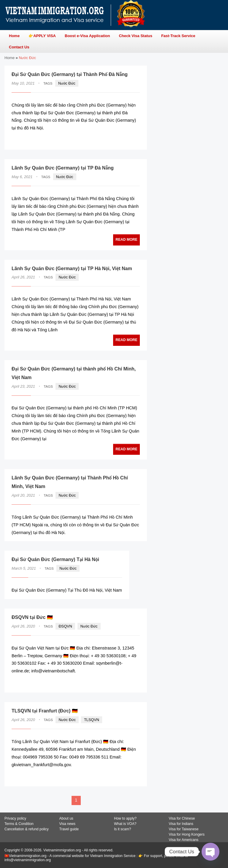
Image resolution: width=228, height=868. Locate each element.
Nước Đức (67, 83)
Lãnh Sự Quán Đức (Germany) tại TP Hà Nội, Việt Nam (72, 269)
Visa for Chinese (182, 818)
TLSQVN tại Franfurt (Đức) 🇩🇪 (45, 711)
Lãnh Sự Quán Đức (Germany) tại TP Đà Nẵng (63, 168)
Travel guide (69, 829)
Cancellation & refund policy (27, 829)
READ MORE (122, 140)
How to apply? (125, 818)
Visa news (67, 824)
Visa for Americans (184, 840)
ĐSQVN (65, 626)
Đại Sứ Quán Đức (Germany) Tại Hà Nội (55, 559)
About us (66, 818)
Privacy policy (15, 818)
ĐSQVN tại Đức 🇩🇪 (32, 617)
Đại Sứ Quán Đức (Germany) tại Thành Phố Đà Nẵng (70, 74)
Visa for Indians (181, 824)
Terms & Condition (19, 824)
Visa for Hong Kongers (187, 834)
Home (9, 58)
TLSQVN (92, 720)
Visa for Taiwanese (184, 829)
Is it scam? (122, 829)
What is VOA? (125, 824)
